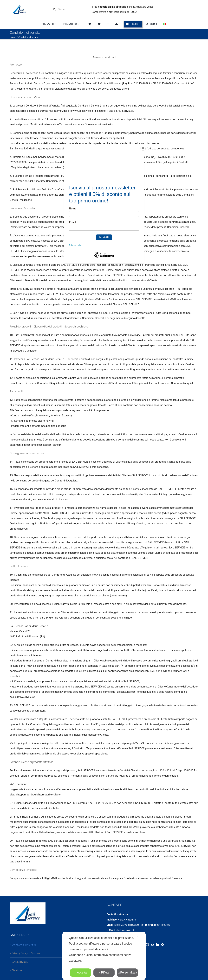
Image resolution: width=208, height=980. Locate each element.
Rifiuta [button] (104, 973)
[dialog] (104, 956)
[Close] (143, 148)
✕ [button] (138, 937)
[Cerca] (54, 10)
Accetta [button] (81, 973)
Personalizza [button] (127, 973)
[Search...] (63, 10)
